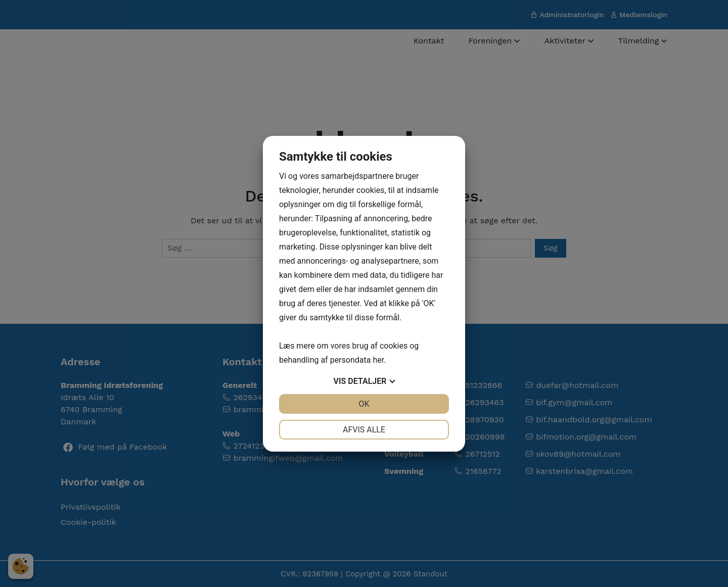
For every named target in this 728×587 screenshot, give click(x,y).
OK (364, 404)
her (378, 360)
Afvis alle (364, 430)
